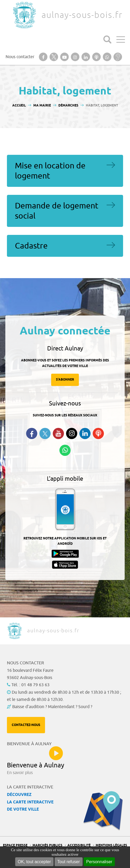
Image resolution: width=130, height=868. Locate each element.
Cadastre (31, 246)
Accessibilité (79, 845)
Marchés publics (47, 845)
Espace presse (15, 845)
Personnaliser (99, 862)
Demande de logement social (57, 211)
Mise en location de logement (50, 171)
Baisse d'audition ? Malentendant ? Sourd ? (52, 707)
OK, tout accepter (34, 862)
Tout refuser (68, 862)
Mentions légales (111, 845)
